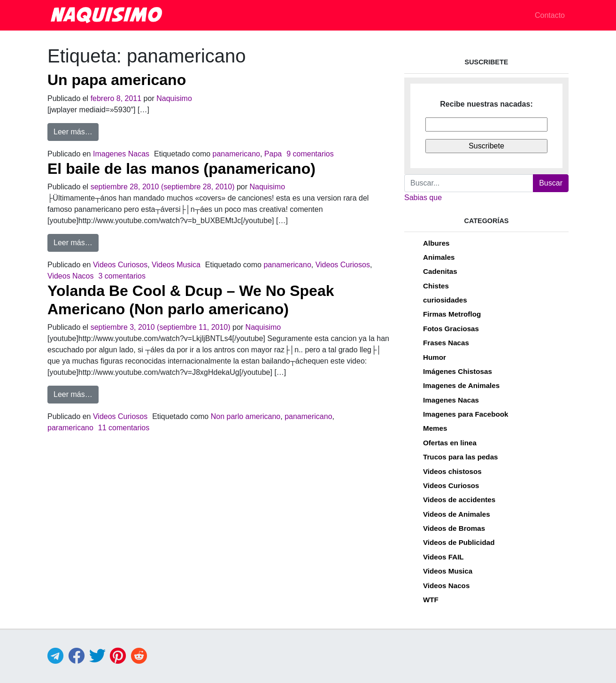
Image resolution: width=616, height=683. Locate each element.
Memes (435, 428)
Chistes (436, 286)
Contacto (550, 15)
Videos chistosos (452, 471)
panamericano (236, 154)
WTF (431, 600)
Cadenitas (440, 271)
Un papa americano (117, 80)
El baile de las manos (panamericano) (181, 169)
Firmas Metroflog (452, 314)
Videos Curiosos (120, 265)
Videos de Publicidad (459, 542)
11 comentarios (124, 428)
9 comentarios (310, 154)
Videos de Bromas (454, 528)
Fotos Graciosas (451, 329)
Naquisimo (174, 98)
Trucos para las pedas (461, 457)
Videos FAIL (443, 557)
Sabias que (423, 198)
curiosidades (445, 300)
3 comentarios (122, 276)
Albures (436, 243)
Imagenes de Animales (461, 385)
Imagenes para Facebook (466, 414)
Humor (435, 357)
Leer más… (76, 131)
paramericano (70, 428)
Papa (273, 154)
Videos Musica (176, 265)
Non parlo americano (246, 416)
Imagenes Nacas (121, 154)
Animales (439, 257)
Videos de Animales (457, 514)
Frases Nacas (446, 343)
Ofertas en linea (450, 443)
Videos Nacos (70, 276)
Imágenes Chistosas (458, 371)
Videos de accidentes (459, 500)
